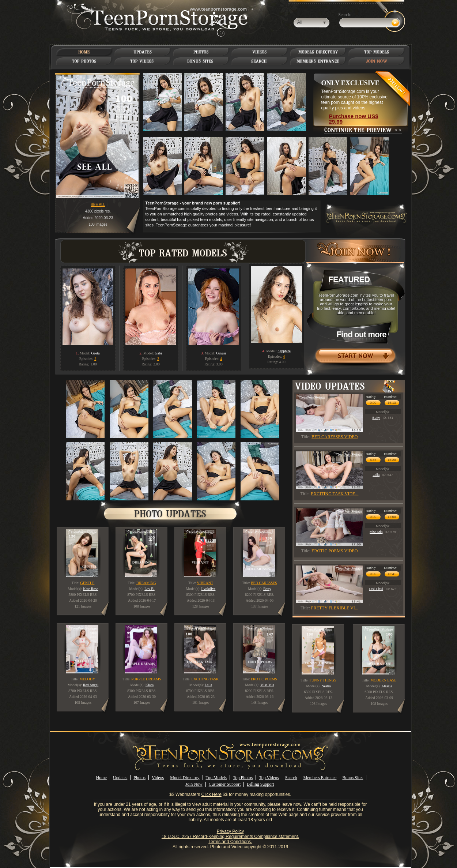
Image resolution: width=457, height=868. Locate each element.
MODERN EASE (383, 680)
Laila (376, 475)
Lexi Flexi (376, 589)
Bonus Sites (353, 778)
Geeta (95, 353)
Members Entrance (320, 778)
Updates (120, 778)
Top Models (216, 778)
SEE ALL (98, 205)
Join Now (194, 784)
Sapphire (284, 351)
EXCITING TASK (205, 679)
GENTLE (87, 583)
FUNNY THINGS (323, 680)
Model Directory (185, 778)
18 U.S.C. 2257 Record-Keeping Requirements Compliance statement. (230, 837)
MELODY (88, 679)
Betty (376, 418)
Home (101, 778)
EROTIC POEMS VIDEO (335, 551)
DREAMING (146, 583)
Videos (158, 778)
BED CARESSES (264, 583)
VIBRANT (205, 583)
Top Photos (243, 778)
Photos (139, 778)
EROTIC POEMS (264, 679)
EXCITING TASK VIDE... (335, 494)
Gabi (158, 353)
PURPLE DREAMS (146, 679)
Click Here (211, 794)
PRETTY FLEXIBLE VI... (335, 608)
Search (291, 778)
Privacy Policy (231, 831)
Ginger (221, 353)
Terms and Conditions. (230, 842)
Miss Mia (376, 532)
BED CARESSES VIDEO (335, 437)
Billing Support (260, 784)
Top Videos (269, 778)
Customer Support (225, 784)
